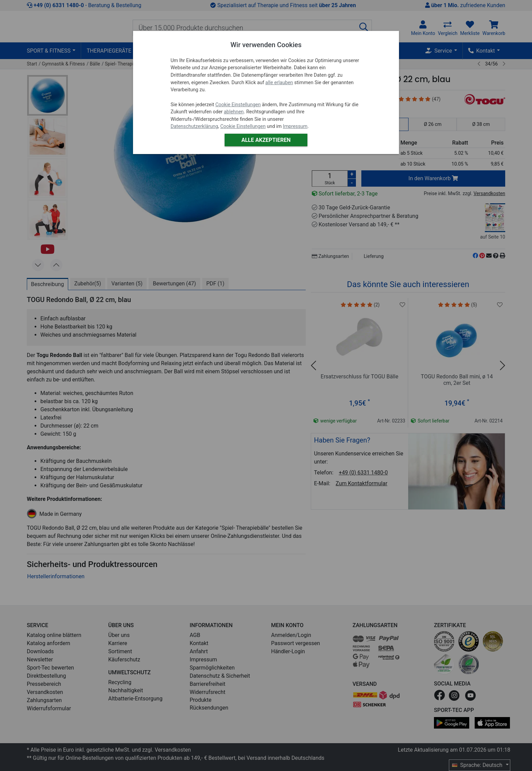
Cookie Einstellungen (238, 105)
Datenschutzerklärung (194, 126)
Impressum (295, 126)
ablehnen (234, 112)
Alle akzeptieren (266, 140)
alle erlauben (279, 83)
